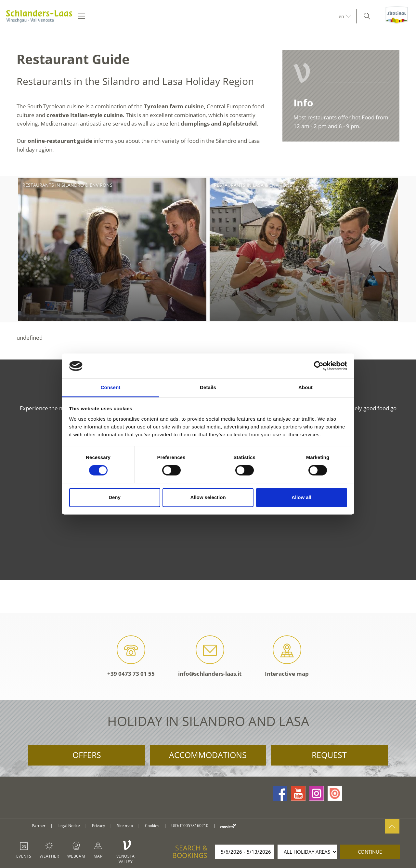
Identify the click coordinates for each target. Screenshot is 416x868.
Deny (115, 497)
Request (329, 755)
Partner (39, 826)
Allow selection (208, 497)
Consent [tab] (111, 387)
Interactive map (287, 656)
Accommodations (208, 755)
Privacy (98, 826)
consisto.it (228, 826)
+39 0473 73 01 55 (131, 656)
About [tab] (305, 387)
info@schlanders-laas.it (210, 656)
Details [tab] (208, 387)
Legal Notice (69, 826)
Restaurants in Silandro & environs (67, 185)
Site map (125, 826)
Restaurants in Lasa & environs (253, 185)
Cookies (152, 826)
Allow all (301, 497)
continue (370, 852)
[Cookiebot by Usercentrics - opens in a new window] (319, 366)
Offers (87, 755)
